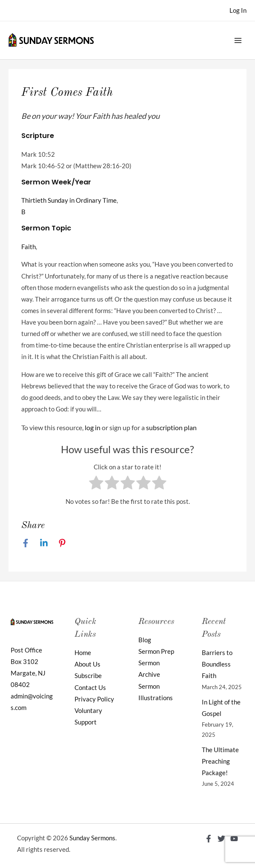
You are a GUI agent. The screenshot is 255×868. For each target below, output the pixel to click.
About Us (87, 664)
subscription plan (171, 427)
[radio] (96, 484)
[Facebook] (26, 543)
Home (83, 653)
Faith (29, 247)
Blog (145, 640)
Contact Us (90, 688)
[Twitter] (221, 839)
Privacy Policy (94, 699)
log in (93, 427)
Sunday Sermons (92, 838)
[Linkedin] (44, 543)
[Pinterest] (62, 543)
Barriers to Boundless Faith (217, 664)
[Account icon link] (238, 10)
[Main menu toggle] (238, 40)
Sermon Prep (156, 651)
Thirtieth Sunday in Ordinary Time (69, 200)
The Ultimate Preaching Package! (220, 761)
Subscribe (88, 676)
